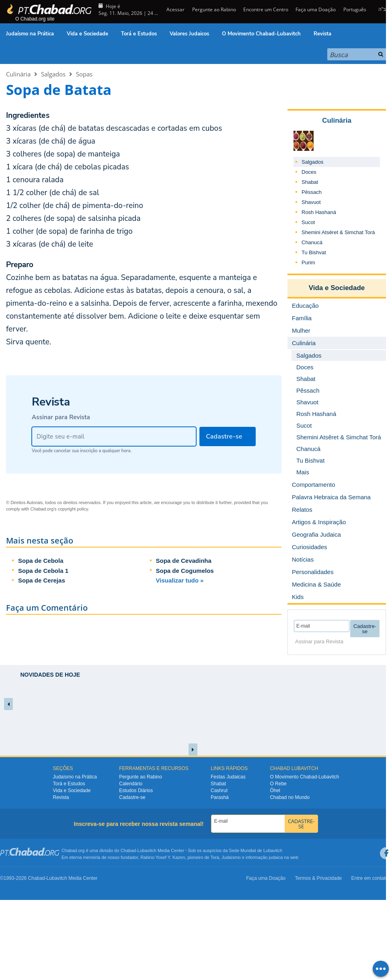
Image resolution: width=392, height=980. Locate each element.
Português (355, 9)
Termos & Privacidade (319, 878)
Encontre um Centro (266, 9)
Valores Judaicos (189, 34)
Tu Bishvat (314, 252)
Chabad (128, 850)
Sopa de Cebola (41, 561)
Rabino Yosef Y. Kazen (163, 857)
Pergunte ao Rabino (214, 9)
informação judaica (264, 857)
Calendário (131, 784)
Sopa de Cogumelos (185, 571)
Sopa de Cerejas (42, 580)
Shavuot (311, 202)
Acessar (175, 9)
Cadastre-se (132, 797)
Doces (309, 172)
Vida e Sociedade (87, 34)
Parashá (220, 797)
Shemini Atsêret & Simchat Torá (338, 232)
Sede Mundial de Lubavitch (256, 850)
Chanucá (312, 242)
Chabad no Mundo (290, 797)
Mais (303, 472)
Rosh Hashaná (319, 212)
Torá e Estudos (139, 34)
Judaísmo (231, 857)
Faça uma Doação (316, 9)
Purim (308, 262)
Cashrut (219, 791)
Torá (214, 857)
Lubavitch (147, 850)
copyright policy (73, 509)
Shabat (310, 182)
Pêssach (312, 192)
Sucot (308, 222)
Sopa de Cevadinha (184, 561)
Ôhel (275, 791)
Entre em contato (370, 878)
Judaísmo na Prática (30, 34)
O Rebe (278, 784)
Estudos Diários (136, 791)
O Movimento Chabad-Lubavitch (261, 34)
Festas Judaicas (228, 777)
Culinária (18, 74)
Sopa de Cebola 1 (43, 571)
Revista (322, 34)
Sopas (84, 74)
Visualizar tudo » (180, 580)
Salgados (53, 74)
